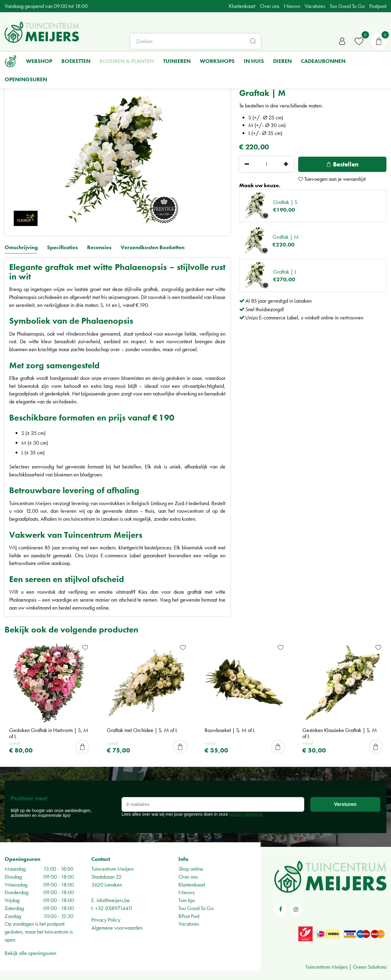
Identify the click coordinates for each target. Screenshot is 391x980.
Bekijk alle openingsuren (30, 953)
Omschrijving (21, 248)
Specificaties (62, 248)
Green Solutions (370, 967)
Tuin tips (187, 900)
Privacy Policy (106, 920)
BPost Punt (189, 916)
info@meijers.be (113, 900)
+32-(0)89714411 (114, 908)
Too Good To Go (196, 908)
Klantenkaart (192, 885)
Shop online (191, 869)
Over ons (188, 877)
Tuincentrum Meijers (112, 869)
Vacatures (189, 924)
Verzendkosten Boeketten (153, 248)
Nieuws (186, 892)
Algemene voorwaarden (117, 928)
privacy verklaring (246, 814)
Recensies (99, 248)
